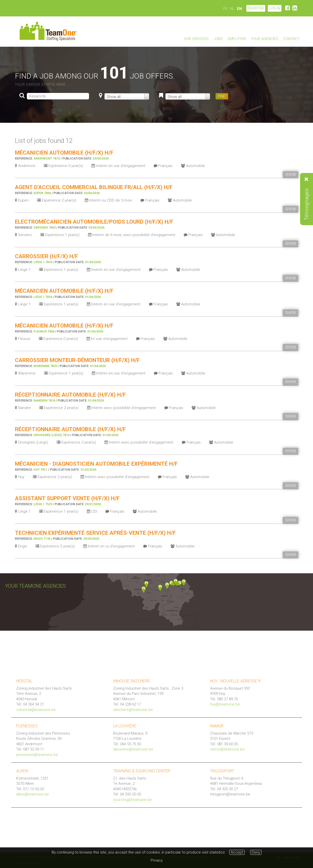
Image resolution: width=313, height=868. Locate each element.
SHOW (291, 174)
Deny (256, 852)
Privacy (157, 860)
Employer (237, 39)
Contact (291, 39)
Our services (196, 39)
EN (239, 9)
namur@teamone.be (227, 749)
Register (256, 8)
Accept (237, 852)
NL (232, 9)
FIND (222, 96)
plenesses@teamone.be (37, 755)
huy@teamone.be (225, 704)
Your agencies (265, 39)
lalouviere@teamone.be (133, 749)
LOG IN (275, 8)
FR (225, 9)
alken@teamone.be (33, 794)
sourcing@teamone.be (133, 800)
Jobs (218, 39)
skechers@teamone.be (133, 710)
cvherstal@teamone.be (36, 710)
